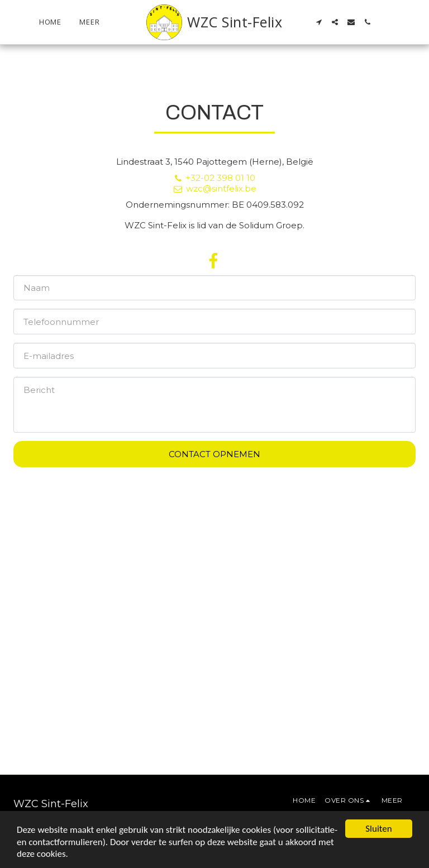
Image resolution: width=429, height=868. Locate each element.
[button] (319, 22)
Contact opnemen (214, 454)
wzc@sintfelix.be (214, 188)
